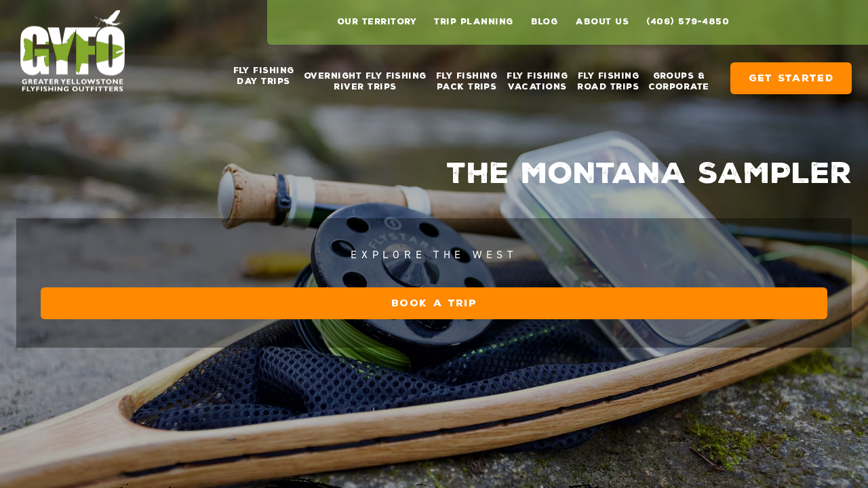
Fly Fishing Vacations (537, 76)
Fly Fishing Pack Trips (467, 76)
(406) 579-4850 (688, 22)
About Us (602, 22)
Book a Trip (597, 401)
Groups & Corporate (678, 76)
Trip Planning (473, 22)
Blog (545, 22)
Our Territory (377, 22)
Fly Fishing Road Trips (608, 76)
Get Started (791, 73)
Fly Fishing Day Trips (264, 76)
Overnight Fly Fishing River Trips (365, 76)
